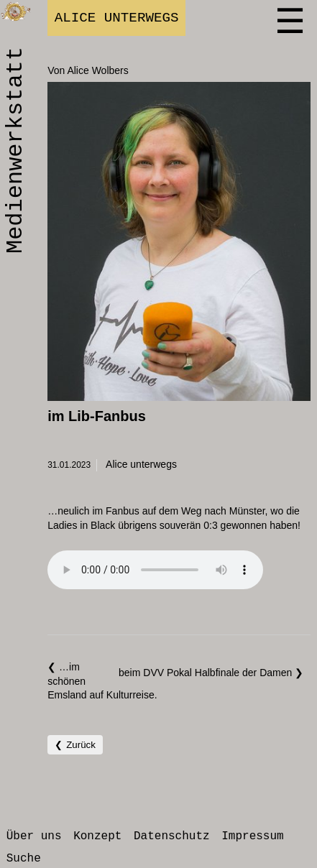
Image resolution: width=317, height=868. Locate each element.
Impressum (252, 836)
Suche (24, 859)
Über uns (34, 836)
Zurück (81, 745)
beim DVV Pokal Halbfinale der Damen (207, 673)
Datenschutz (172, 836)
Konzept (97, 836)
